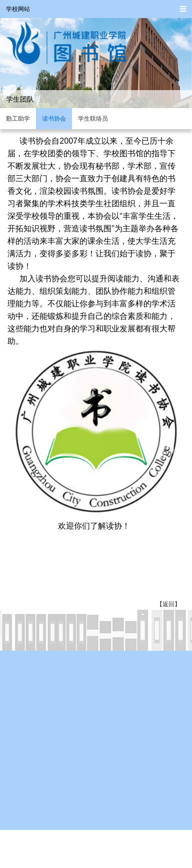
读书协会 (54, 118)
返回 (168, 604)
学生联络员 (93, 118)
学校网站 (18, 9)
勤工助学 (18, 118)
